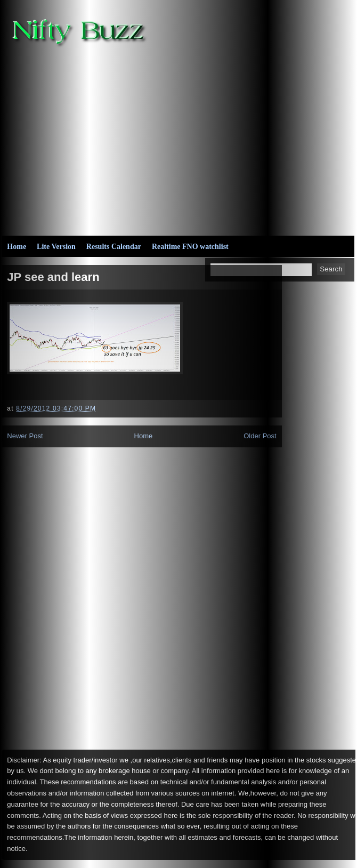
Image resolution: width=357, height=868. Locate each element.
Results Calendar (114, 247)
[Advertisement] (220, 139)
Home (17, 247)
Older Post (260, 436)
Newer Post (25, 436)
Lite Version (56, 247)
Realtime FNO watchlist (190, 247)
